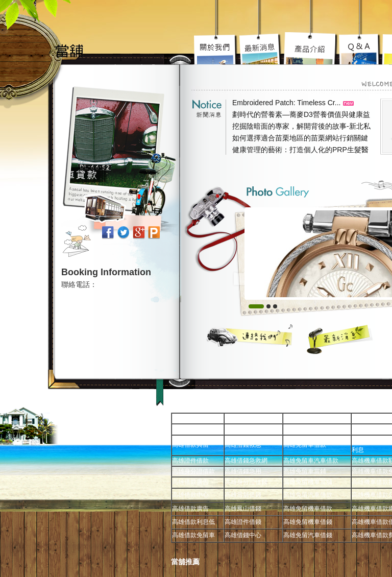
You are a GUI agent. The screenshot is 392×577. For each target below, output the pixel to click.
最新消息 (340, 339)
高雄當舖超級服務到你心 (360, 49)
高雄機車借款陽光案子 (261, 49)
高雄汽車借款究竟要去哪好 (311, 49)
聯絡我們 (250, 335)
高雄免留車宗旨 (216, 49)
